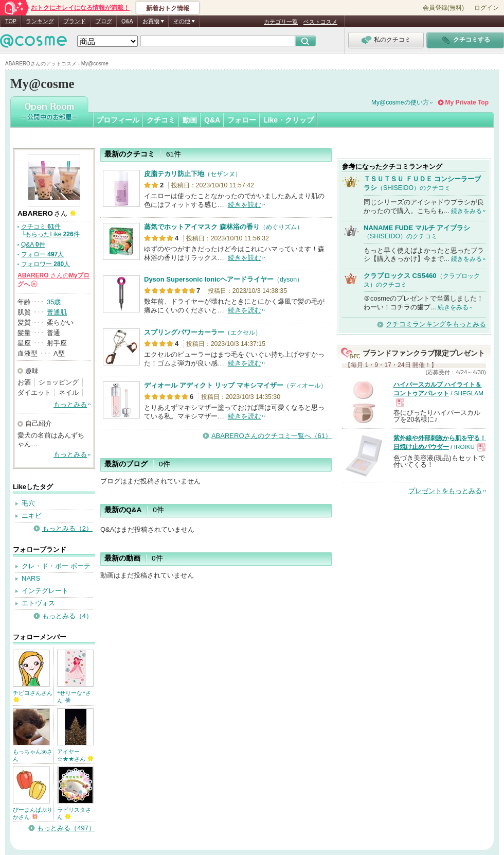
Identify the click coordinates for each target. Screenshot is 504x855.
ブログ (104, 21)
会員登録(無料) (443, 8)
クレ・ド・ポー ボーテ (56, 566)
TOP (11, 21)
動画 (190, 120)
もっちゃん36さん (33, 755)
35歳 (54, 302)
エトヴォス (38, 603)
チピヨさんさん (33, 696)
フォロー (242, 120)
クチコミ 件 (41, 226)
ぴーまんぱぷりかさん (33, 813)
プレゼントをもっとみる (445, 491)
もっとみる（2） (67, 528)
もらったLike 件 (52, 234)
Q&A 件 (33, 245)
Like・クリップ (289, 120)
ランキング (40, 21)
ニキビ (32, 516)
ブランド (75, 21)
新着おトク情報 (168, 8)
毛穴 (28, 503)
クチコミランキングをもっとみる (436, 324)
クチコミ (161, 120)
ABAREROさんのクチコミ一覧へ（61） (272, 436)
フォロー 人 (42, 254)
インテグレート (45, 591)
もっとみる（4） (67, 616)
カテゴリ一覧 (281, 22)
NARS (31, 578)
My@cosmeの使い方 (400, 102)
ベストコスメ (320, 22)
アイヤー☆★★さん (75, 755)
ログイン (487, 8)
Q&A (127, 21)
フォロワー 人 (46, 264)
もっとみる (70, 404)
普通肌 (57, 312)
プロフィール (118, 120)
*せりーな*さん (74, 696)
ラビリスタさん (74, 813)
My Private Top (467, 102)
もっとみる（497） (66, 828)
